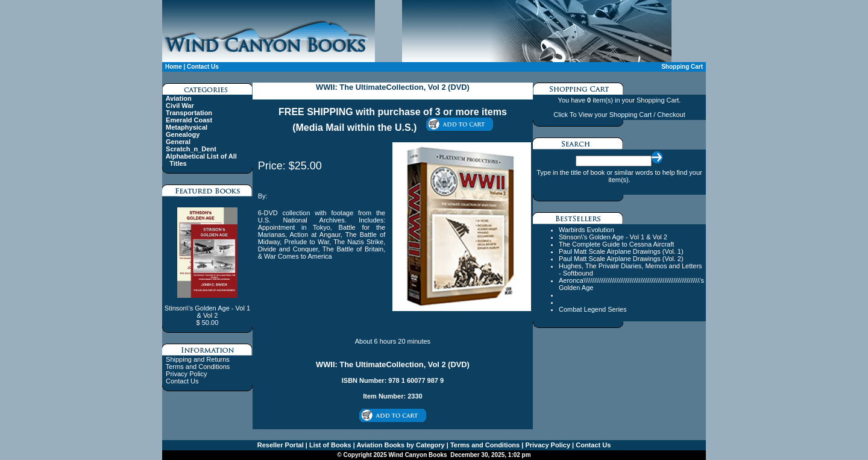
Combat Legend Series (593, 309)
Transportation (189, 113)
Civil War (180, 106)
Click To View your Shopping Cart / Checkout (619, 115)
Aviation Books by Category (400, 445)
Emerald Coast (189, 120)
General (178, 142)
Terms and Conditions (198, 367)
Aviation (179, 98)
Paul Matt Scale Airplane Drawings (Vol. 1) (621, 251)
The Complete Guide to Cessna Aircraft (616, 244)
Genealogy (183, 134)
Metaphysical (187, 127)
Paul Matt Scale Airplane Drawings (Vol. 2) (621, 259)
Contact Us (203, 67)
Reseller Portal (281, 445)
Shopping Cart (682, 67)
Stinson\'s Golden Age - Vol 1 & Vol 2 (613, 237)
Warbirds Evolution (587, 230)
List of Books (329, 445)
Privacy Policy (186, 374)
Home (174, 67)
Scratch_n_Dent (191, 149)
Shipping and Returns (198, 359)
